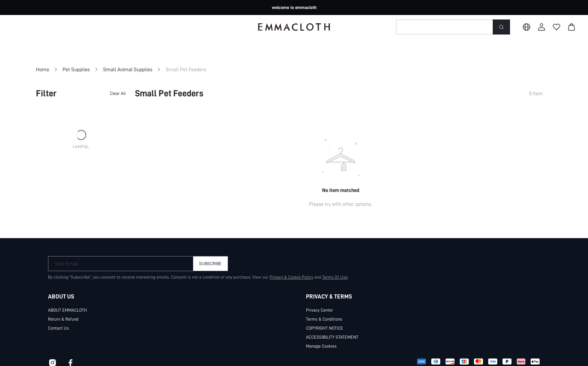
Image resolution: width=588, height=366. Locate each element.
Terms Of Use (331, 277)
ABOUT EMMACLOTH (71, 310)
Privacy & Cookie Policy (288, 277)
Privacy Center (319, 310)
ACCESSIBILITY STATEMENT (336, 337)
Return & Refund (64, 319)
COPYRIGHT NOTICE (328, 328)
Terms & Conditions (324, 319)
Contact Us (58, 328)
